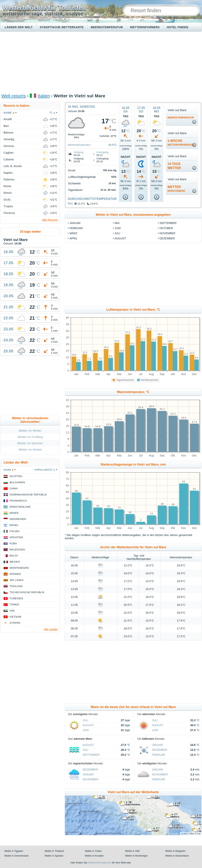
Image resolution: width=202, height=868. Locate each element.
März (73, 233)
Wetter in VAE (132, 851)
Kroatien (16, 537)
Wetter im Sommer (30, 443)
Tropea (8, 206)
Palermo (9, 179)
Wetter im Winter (30, 431)
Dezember (167, 238)
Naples (8, 173)
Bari (6, 126)
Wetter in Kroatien (94, 856)
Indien (14, 513)
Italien (44, 96)
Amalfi (8, 119)
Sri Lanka (17, 580)
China (14, 488)
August (120, 238)
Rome (7, 186)
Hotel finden (177, 27)
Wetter (176, 189)
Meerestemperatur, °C (133, 392)
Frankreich (18, 501)
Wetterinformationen (100, 863)
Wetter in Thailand (54, 851)
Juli (117, 233)
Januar (75, 223)
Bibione (8, 133)
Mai (70, 203)
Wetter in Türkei (93, 851)
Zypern (15, 623)
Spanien (15, 574)
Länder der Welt (19, 27)
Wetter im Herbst (30, 449)
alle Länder (51, 629)
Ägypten (16, 476)
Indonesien (18, 519)
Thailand (16, 586)
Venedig (9, 139)
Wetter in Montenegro (136, 856)
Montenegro (19, 568)
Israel (14, 525)
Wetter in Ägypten (14, 851)
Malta (14, 556)
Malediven (17, 550)
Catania (9, 159)
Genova (9, 146)
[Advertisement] (101, 62)
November (167, 233)
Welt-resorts (14, 96)
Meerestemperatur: (79, 145)
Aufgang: (79, 152)
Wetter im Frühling (30, 437)
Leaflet (184, 834)
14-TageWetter (174, 166)
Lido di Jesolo (13, 166)
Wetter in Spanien (54, 856)
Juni (118, 228)
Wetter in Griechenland (16, 856)
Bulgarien (17, 482)
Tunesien (16, 598)
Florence (9, 213)
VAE (12, 611)
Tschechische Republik (27, 592)
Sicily (7, 200)
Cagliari (9, 153)
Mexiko (15, 562)
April (73, 238)
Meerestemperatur (107, 27)
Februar (76, 228)
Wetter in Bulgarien (175, 851)
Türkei (14, 605)
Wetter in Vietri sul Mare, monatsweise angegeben (133, 215)
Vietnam (15, 617)
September (168, 223)
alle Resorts (50, 220)
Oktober (166, 228)
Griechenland (20, 507)
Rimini (8, 193)
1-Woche (181, 143)
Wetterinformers (145, 27)
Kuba (13, 543)
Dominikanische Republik (28, 495)
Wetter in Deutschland (177, 856)
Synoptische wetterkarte (62, 27)
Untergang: (103, 152)
